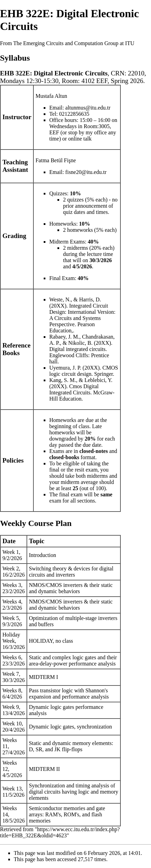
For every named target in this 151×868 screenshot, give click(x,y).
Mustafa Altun (51, 96)
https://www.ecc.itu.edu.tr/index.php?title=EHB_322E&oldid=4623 (60, 832)
